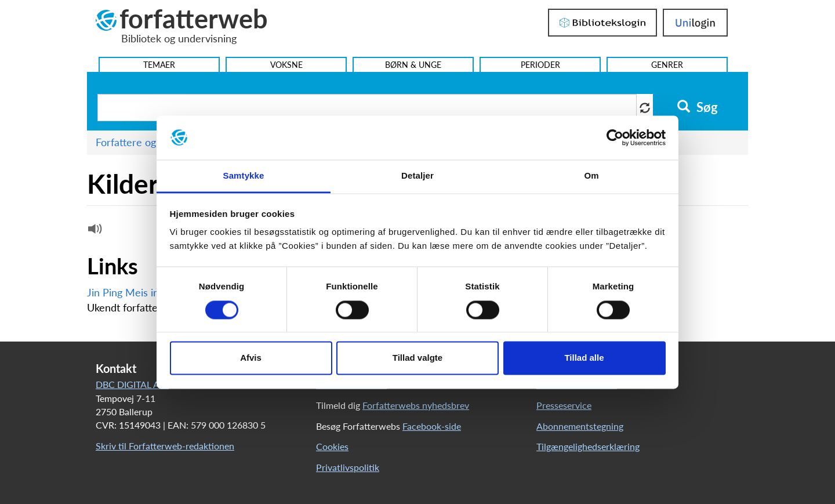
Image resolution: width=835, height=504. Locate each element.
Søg (697, 107)
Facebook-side (432, 426)
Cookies (332, 446)
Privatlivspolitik (348, 467)
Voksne (286, 65)
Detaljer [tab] (418, 176)
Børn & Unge (413, 65)
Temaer (159, 65)
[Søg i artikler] (367, 108)
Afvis (251, 358)
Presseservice (564, 405)
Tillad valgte (418, 358)
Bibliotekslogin (602, 23)
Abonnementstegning (580, 426)
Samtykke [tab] (244, 176)
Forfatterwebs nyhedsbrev (416, 405)
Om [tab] (591, 176)
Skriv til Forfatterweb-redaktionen (165, 446)
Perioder (540, 65)
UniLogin (695, 23)
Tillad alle (584, 358)
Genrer (667, 65)
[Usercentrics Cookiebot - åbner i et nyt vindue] (615, 137)
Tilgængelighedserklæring (588, 446)
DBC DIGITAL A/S (132, 384)
